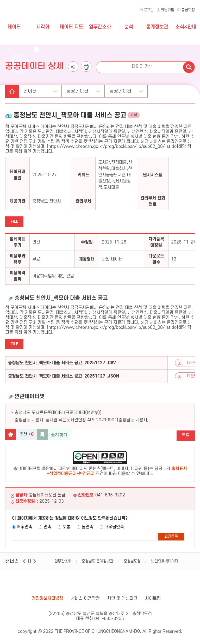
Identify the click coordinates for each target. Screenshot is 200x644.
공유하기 (73, 72)
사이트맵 (153, 600)
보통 (66, 529)
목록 (186, 438)
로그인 (149, 10)
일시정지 (30, 566)
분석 (129, 27)
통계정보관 (157, 27)
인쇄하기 (86, 72)
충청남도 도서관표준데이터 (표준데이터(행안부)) (58, 415)
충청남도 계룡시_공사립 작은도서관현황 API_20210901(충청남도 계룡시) (82, 422)
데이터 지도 (71, 27)
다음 (35, 566)
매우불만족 (114, 529)
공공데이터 (84, 92)
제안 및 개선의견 (122, 600)
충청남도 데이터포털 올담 (31, 21)
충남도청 (188, 10)
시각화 (43, 27)
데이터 (14, 27)
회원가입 (167, 10)
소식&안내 (186, 27)
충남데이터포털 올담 (100, 585)
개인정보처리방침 (47, 600)
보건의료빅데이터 (165, 563)
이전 (25, 566)
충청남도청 (132, 563)
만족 (47, 529)
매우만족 (24, 529)
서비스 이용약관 (85, 600)
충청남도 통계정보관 (98, 563)
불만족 (87, 529)
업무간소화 (100, 27)
